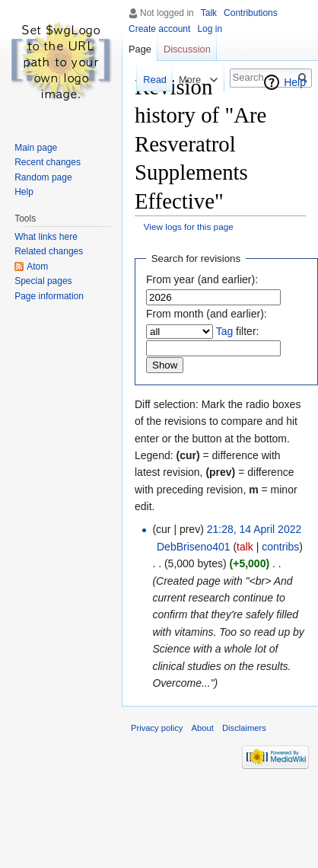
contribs (280, 547)
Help (295, 82)
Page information (49, 296)
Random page (43, 177)
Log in (210, 29)
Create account (159, 29)
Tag (225, 331)
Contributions (251, 13)
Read (153, 80)
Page (140, 49)
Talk (209, 13)
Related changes (49, 251)
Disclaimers (244, 728)
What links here (46, 237)
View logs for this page (189, 227)
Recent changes (48, 162)
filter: (238, 331)
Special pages (43, 281)
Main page (36, 148)
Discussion (187, 49)
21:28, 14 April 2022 (254, 529)
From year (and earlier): (202, 279)
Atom (37, 266)
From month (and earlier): (207, 314)
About (203, 728)
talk (245, 547)
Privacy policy (157, 728)
